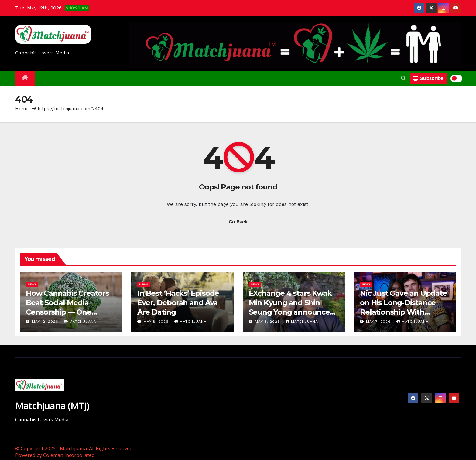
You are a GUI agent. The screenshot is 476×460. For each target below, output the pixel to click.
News (32, 284)
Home (22, 109)
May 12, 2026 (46, 322)
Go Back (238, 222)
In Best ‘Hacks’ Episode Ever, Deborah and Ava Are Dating (178, 303)
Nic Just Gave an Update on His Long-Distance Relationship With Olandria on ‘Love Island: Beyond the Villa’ (404, 312)
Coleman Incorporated (69, 455)
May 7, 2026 (379, 322)
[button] (403, 78)
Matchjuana (80, 322)
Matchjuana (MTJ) (52, 406)
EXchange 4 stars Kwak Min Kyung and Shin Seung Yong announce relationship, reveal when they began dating (293, 312)
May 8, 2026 (157, 322)
